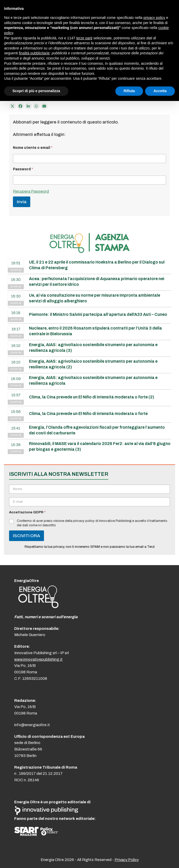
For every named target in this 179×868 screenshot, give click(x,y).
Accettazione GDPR (27, 512)
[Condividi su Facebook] (20, 106)
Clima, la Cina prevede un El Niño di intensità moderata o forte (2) (92, 397)
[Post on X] (12, 106)
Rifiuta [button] (129, 91)
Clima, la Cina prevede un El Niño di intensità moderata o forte (88, 414)
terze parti (84, 38)
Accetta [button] (160, 91)
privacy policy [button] (154, 18)
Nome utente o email (33, 148)
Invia (22, 202)
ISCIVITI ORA (27, 536)
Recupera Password (31, 191)
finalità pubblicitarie (34, 53)
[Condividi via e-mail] (44, 106)
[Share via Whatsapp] (36, 106)
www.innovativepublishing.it (38, 659)
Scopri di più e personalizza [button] (36, 91)
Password (23, 169)
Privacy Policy (127, 860)
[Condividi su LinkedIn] (28, 106)
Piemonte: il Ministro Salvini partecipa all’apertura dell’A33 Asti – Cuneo (98, 314)
